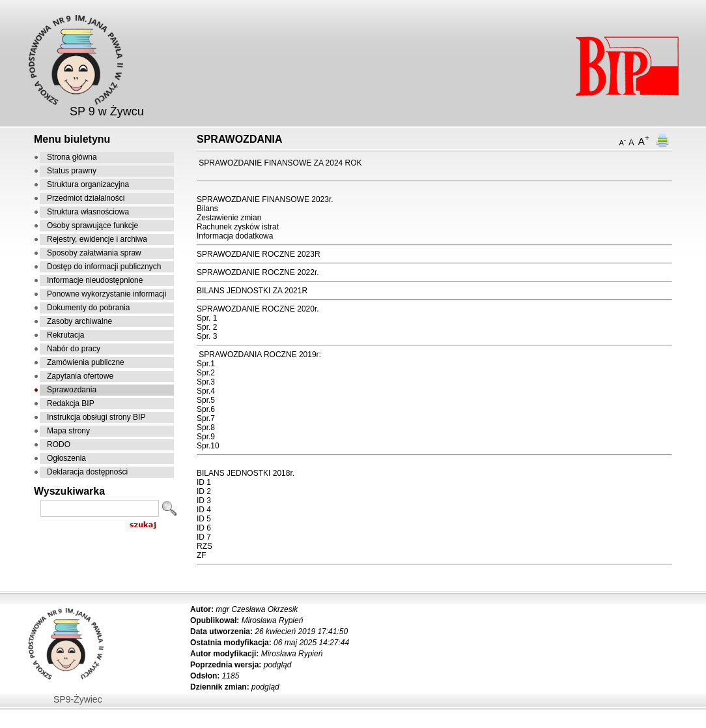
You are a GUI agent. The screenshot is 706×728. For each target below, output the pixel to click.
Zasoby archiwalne (79, 321)
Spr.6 (206, 409)
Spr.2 (206, 373)
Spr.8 (206, 428)
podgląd (278, 665)
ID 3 (204, 501)
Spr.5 (206, 400)
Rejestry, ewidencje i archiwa (97, 239)
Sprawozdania (72, 390)
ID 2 (204, 491)
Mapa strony (68, 431)
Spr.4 (206, 391)
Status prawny (72, 171)
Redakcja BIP (71, 403)
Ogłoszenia (66, 458)
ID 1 (204, 482)
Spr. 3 (207, 336)
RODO (59, 444)
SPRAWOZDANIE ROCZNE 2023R (259, 254)
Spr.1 (206, 364)
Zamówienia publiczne (86, 362)
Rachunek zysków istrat (238, 227)
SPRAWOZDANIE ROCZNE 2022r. (258, 272)
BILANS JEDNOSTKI (233, 473)
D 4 (205, 510)
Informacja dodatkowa (235, 236)
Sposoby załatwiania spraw (94, 253)
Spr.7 (206, 418)
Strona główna (72, 157)
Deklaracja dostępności (87, 472)
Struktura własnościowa (88, 212)
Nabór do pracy (74, 349)
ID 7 (204, 537)
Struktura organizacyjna (88, 184)
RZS (205, 546)
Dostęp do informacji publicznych (104, 267)
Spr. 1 (207, 318)
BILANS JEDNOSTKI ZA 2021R (252, 291)
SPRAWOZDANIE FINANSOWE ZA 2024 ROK (280, 163)
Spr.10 (208, 446)
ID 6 (204, 528)
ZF (202, 555)
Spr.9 (206, 437)
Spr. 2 (207, 327)
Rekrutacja (65, 335)
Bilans (207, 209)
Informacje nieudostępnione (95, 280)
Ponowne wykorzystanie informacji (106, 294)
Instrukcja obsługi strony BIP (96, 417)
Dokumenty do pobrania (88, 308)
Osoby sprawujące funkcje (92, 226)
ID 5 (204, 519)
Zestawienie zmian (229, 218)
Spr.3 (206, 382)
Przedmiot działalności (86, 198)
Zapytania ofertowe (80, 376)
